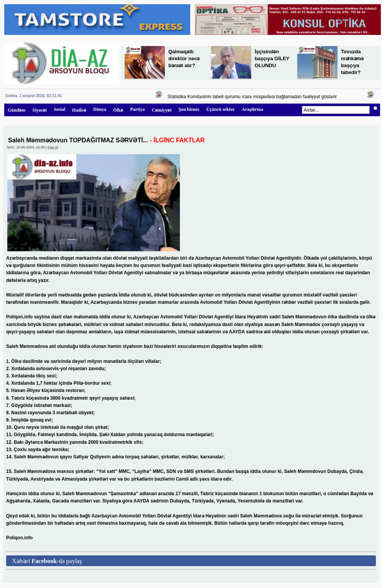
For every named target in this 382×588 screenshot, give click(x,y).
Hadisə (79, 110)
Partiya (137, 109)
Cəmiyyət (161, 110)
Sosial (59, 109)
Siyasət (40, 110)
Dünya (100, 109)
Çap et (53, 147)
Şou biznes (189, 109)
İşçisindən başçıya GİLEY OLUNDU (272, 58)
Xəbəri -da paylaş (47, 561)
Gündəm (16, 110)
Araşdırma (252, 109)
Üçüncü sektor (221, 109)
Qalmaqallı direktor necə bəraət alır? (184, 58)
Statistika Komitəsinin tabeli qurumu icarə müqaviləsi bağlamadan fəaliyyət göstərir (255, 97)
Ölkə (118, 110)
